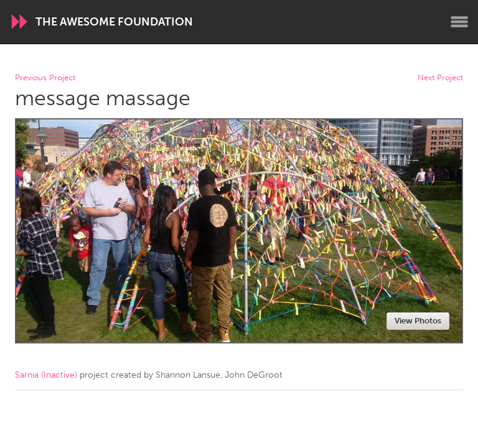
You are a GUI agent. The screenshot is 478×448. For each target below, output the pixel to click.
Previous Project (45, 78)
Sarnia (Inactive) (46, 375)
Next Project (440, 78)
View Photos (418, 321)
